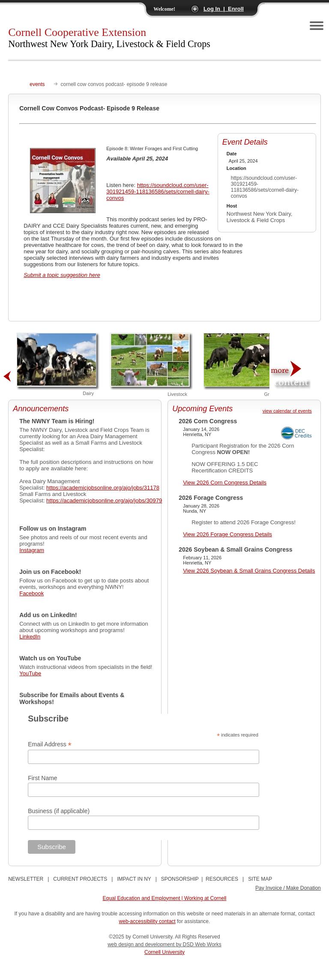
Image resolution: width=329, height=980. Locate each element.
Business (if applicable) (59, 811)
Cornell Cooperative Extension (109, 38)
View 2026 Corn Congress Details (225, 483)
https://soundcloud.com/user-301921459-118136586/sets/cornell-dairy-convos (158, 192)
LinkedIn (30, 637)
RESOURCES (222, 879)
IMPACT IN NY (134, 879)
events (37, 84)
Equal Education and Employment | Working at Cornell (164, 898)
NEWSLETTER (26, 879)
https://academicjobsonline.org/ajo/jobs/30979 (104, 500)
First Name (42, 778)
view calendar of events (287, 411)
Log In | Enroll (224, 9)
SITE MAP (260, 879)
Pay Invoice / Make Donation (288, 888)
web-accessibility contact (147, 921)
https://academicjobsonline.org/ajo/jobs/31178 (103, 488)
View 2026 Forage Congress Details (227, 534)
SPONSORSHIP (180, 879)
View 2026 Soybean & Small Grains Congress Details (249, 571)
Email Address (50, 744)
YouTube (30, 673)
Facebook (31, 593)
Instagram (32, 550)
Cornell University (164, 952)
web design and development (142, 944)
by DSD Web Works (199, 944)
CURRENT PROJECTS (80, 879)
